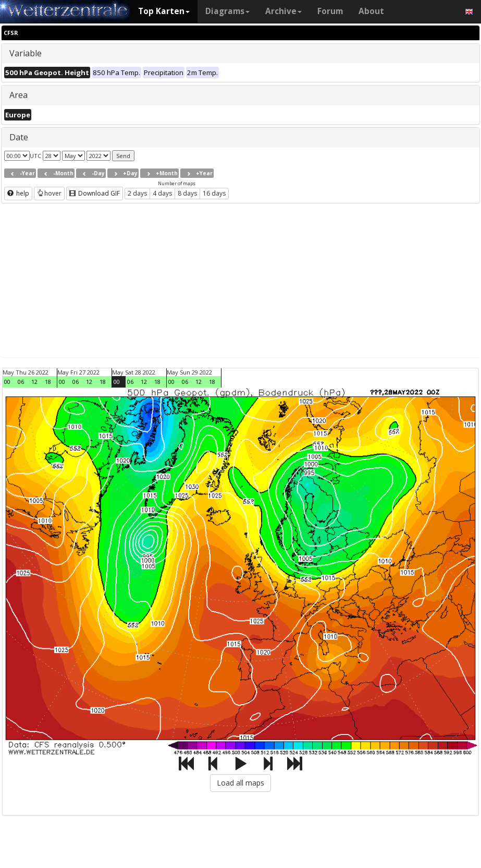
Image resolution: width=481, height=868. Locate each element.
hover (49, 193)
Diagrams (227, 11)
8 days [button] (187, 193)
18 (48, 382)
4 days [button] (162, 193)
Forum (330, 11)
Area (18, 95)
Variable (26, 53)
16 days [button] (214, 193)
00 (7, 382)
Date (19, 137)
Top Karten (164, 11)
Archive (283, 11)
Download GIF (95, 193)
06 (21, 382)
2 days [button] (137, 193)
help (18, 193)
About (371, 11)
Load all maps (240, 783)
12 (34, 382)
